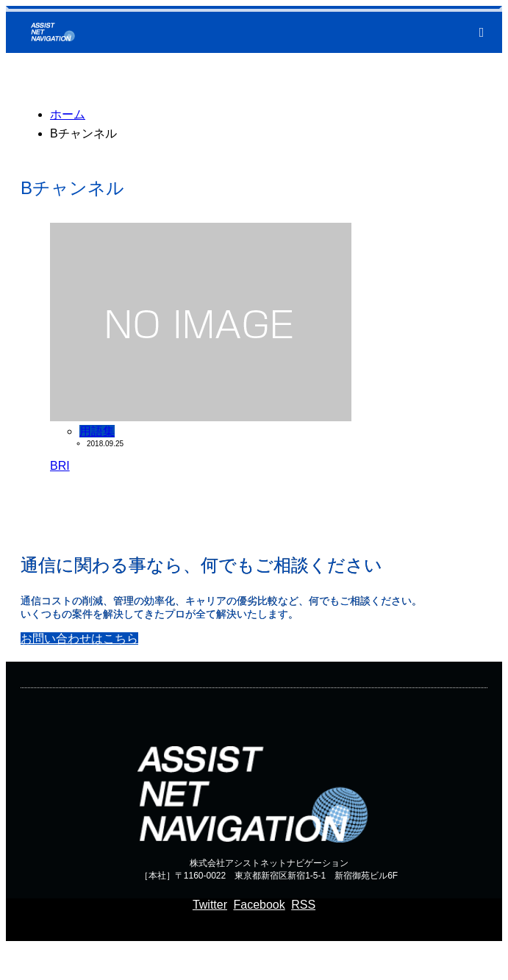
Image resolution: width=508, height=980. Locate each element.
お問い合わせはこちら (79, 639)
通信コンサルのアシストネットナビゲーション (198, 960)
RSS (303, 905)
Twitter (210, 905)
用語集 (97, 431)
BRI (60, 466)
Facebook (259, 905)
